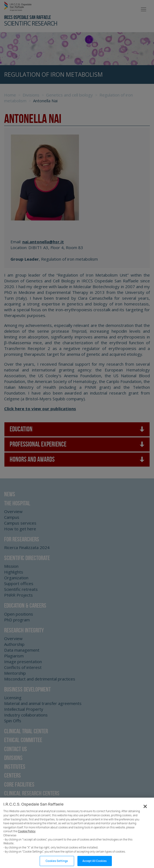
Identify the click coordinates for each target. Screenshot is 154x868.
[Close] (145, 816)
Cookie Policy (27, 841)
